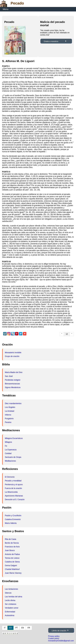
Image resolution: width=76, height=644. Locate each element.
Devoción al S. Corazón (15, 499)
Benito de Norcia (12, 543)
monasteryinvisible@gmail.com (61, 641)
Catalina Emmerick (13, 519)
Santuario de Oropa (13, 457)
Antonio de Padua (12, 554)
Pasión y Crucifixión (13, 516)
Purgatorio (9, 419)
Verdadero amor (12, 608)
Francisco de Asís (12, 547)
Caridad (8, 453)
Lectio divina (10, 600)
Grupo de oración (12, 356)
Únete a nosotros (51, 41)
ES (10, 628)
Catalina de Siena (12, 562)
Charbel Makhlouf (12, 569)
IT (5, 628)
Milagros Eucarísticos (14, 438)
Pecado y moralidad (13, 481)
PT (16, 628)
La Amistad (10, 411)
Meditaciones (10, 461)
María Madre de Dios (14, 372)
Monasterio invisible (13, 353)
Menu (6, 9)
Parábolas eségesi (13, 380)
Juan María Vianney (13, 573)
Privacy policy (54, 636)
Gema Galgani (11, 565)
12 (67, 334)
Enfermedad (10, 612)
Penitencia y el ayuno (14, 485)
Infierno (8, 415)
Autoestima (10, 615)
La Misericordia (11, 492)
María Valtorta (11, 523)
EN (23, 628)
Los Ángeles (10, 407)
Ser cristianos (11, 604)
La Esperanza (11, 450)
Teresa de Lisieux (12, 558)
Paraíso (8, 422)
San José (9, 376)
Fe (6, 446)
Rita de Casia (11, 539)
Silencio (8, 593)
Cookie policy (54, 638)
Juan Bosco (10, 550)
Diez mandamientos (13, 403)
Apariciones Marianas (14, 496)
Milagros (8, 442)
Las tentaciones (11, 589)
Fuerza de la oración (13, 488)
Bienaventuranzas (12, 384)
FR (29, 628)
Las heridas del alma (13, 597)
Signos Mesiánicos (13, 387)
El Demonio (10, 477)
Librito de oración (59, 631)
